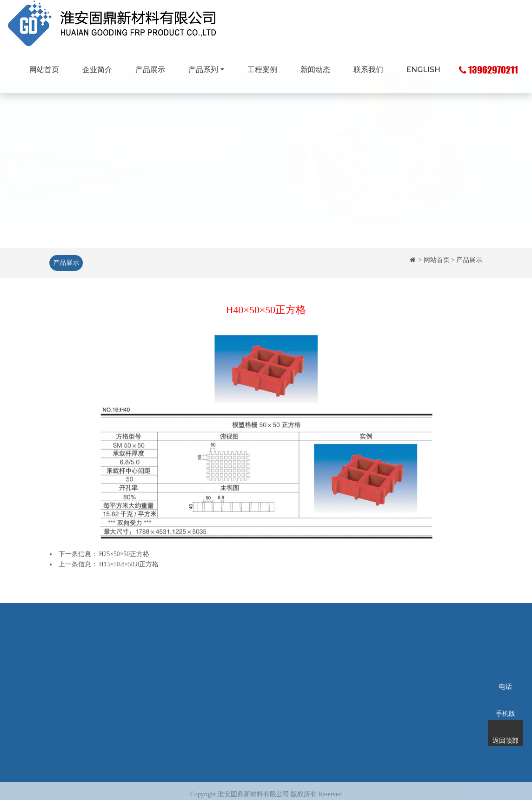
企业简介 (97, 70)
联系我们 (368, 70)
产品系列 (203, 70)
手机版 (505, 701)
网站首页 (44, 70)
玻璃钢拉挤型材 (221, 671)
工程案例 (262, 70)
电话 (505, 674)
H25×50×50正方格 (124, 554)
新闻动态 (315, 70)
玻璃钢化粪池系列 (225, 685)
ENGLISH (423, 70)
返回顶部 (505, 728)
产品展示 (150, 70)
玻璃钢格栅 (215, 657)
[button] (40, 169)
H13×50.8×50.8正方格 (129, 564)
